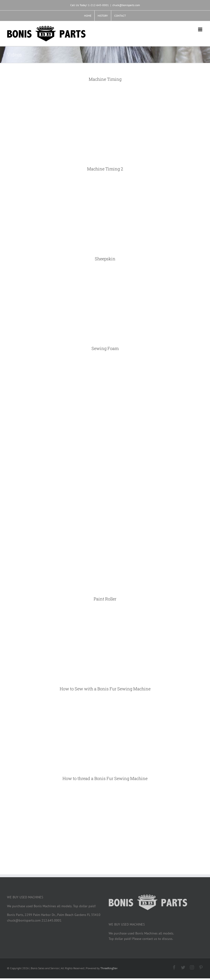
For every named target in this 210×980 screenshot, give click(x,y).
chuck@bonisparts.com (126, 5)
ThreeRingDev (109, 968)
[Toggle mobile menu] (201, 29)
